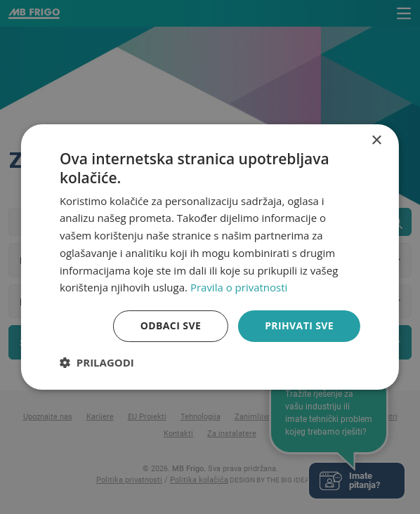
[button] (97, 362)
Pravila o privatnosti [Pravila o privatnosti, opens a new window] (239, 287)
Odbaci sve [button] (171, 325)
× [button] (376, 141)
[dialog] (210, 257)
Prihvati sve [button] (299, 325)
